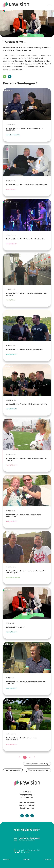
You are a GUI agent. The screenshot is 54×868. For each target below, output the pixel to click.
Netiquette (27, 859)
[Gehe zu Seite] (35, 757)
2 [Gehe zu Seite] (29, 757)
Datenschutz (7, 859)
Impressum (48, 859)
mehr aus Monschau (13, 770)
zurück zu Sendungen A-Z (38, 770)
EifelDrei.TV (43, 55)
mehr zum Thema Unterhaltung (37, 764)
